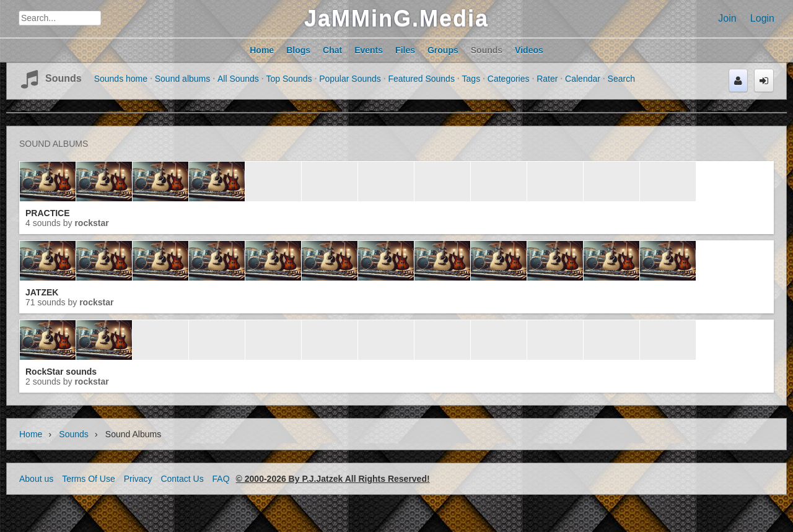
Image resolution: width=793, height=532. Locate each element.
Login (762, 18)
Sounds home (121, 79)
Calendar (583, 79)
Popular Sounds (350, 79)
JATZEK (42, 292)
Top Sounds (289, 79)
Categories (509, 79)
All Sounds (238, 79)
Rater (547, 79)
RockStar (91, 223)
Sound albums (183, 79)
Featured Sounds (421, 79)
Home (31, 434)
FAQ (221, 479)
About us (36, 479)
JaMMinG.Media (396, 18)
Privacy (138, 479)
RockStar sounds (61, 372)
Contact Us (182, 479)
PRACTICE (48, 213)
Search (621, 79)
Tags (471, 79)
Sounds (64, 78)
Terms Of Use (89, 479)
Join (727, 18)
